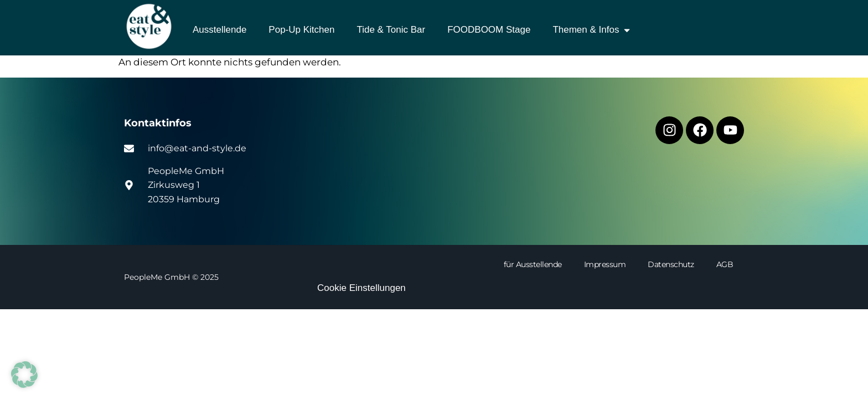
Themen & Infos (592, 30)
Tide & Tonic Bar (391, 30)
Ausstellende (219, 30)
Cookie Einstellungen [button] (361, 288)
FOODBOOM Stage (489, 30)
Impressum (605, 264)
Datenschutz (671, 264)
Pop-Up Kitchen (301, 30)
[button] (24, 375)
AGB (725, 264)
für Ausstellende (533, 264)
